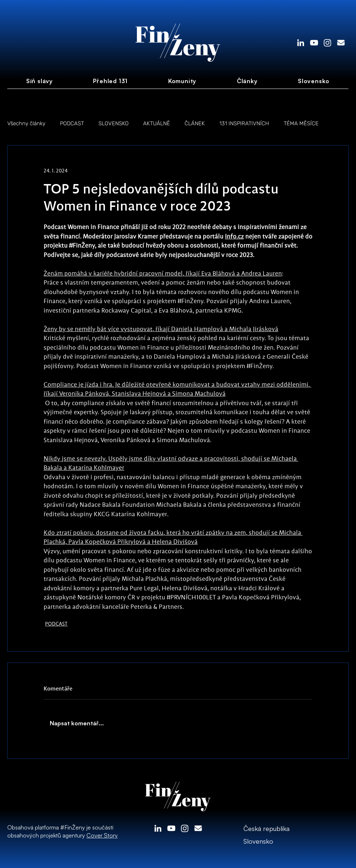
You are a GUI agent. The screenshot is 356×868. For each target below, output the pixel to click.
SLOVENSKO (114, 123)
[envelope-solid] (341, 43)
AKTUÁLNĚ (157, 123)
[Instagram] (327, 43)
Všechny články (26, 123)
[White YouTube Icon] (314, 43)
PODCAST (72, 123)
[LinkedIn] (301, 43)
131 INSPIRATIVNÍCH (244, 123)
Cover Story (102, 835)
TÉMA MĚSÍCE (301, 123)
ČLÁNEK (195, 123)
